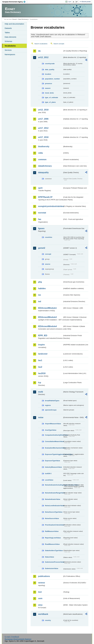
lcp (40, 383)
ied (40, 301)
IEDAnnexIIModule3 (47, 317)
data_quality (50, 69)
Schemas (8, 41)
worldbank (43, 614)
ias (39, 295)
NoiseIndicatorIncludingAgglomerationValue (54, 485)
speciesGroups (51, 410)
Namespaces (10, 54)
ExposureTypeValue (52, 461)
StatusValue (49, 557)
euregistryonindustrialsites (50, 206)
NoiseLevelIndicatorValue (54, 506)
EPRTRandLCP (45, 197)
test (40, 592)
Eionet (15, 19)
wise (40, 605)
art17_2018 (43, 137)
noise (41, 417)
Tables (7, 33)
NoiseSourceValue (52, 518)
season (48, 88)
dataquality (43, 172)
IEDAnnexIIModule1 (47, 308)
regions (48, 405)
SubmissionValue (52, 568)
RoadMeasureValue (52, 544)
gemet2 (42, 248)
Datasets (8, 28)
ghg (40, 282)
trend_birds (49, 93)
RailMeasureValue (52, 531)
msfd (40, 392)
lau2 (40, 367)
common (42, 159)
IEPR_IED (43, 335)
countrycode (50, 64)
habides (42, 288)
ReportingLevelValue (53, 538)
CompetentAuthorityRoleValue (54, 435)
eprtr (40, 188)
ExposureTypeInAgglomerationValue (54, 454)
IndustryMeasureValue (53, 467)
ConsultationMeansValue (54, 441)
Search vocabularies (41, 44)
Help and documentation (14, 24)
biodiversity (44, 146)
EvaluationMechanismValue (54, 448)
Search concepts (59, 44)
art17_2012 (43, 128)
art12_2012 (43, 57)
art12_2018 (43, 110)
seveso (41, 583)
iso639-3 (48, 474)
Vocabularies (10, 46)
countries (49, 237)
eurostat (42, 213)
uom (40, 598)
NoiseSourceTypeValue (54, 512)
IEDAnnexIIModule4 (47, 326)
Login (69, 2)
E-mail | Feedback (12, 637)
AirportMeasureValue (53, 424)
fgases (41, 228)
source (48, 264)
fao (40, 219)
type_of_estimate (51, 97)
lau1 (40, 360)
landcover (43, 354)
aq (39, 51)
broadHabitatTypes (52, 401)
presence (48, 83)
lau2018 (42, 373)
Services (8, 50)
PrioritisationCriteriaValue (54, 525)
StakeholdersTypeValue (54, 550)
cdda (40, 153)
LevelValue (49, 480)
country (48, 620)
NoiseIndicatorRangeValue (54, 493)
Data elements (10, 37)
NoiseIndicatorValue (53, 499)
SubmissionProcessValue (54, 562)
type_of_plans (50, 102)
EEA (15, 2)
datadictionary (45, 166)
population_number (52, 79)
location (48, 74)
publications (44, 576)
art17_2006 (43, 119)
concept (48, 254)
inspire (41, 345)
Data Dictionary (23, 19)
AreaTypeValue (51, 430)
